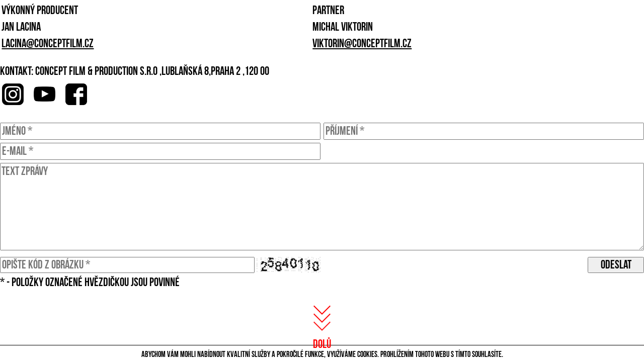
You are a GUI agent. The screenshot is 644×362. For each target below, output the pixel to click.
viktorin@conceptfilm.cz (362, 44)
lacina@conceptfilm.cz (48, 44)
